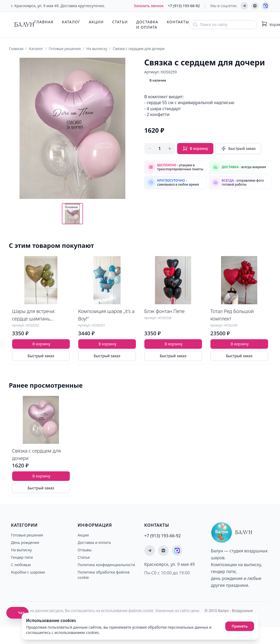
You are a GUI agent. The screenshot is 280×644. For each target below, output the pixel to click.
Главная (44, 22)
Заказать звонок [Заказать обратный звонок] (149, 6)
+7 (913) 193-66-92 (184, 6)
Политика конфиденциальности (106, 565)
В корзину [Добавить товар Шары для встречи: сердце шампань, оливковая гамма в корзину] (42, 344)
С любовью (21, 565)
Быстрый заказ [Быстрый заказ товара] (41, 356)
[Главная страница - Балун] (23, 25)
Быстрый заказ (238, 149)
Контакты (178, 22)
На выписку (97, 49)
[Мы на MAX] (265, 6)
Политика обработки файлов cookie (104, 575)
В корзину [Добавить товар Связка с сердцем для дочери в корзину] (42, 476)
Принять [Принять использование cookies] (240, 626)
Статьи (120, 22)
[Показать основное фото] (72, 214)
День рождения (25, 542)
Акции (96, 22)
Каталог (71, 22)
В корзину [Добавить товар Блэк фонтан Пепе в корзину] (174, 344)
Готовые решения (65, 49)
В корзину (195, 149)
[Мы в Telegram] (244, 6)
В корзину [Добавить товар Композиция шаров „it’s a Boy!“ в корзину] (108, 344)
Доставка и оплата (147, 24)
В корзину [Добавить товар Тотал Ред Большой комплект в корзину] (240, 344)
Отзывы (85, 550)
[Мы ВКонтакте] (255, 6)
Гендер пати (22, 557)
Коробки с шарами (28, 572)
